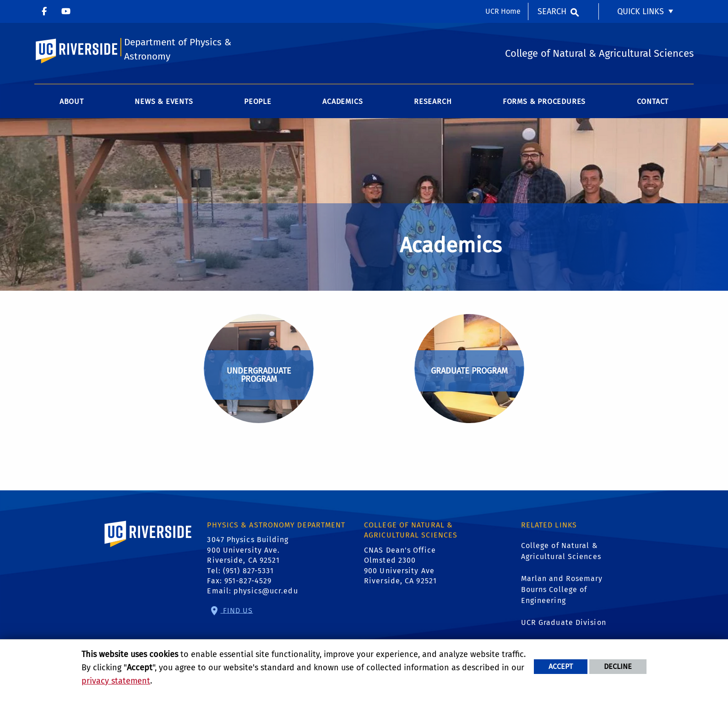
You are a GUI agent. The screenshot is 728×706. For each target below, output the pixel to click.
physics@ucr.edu (266, 591)
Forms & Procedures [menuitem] (544, 101)
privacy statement (116, 681)
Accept (561, 666)
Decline (618, 666)
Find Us (237, 610)
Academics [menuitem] (342, 101)
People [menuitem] (258, 101)
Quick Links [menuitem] (641, 11)
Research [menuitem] (433, 101)
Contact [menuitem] (653, 101)
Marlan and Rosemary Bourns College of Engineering (562, 589)
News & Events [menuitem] (164, 101)
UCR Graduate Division (564, 622)
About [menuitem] (72, 101)
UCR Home (503, 11)
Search (552, 11)
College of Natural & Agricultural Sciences (561, 551)
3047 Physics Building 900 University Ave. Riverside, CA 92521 (248, 550)
